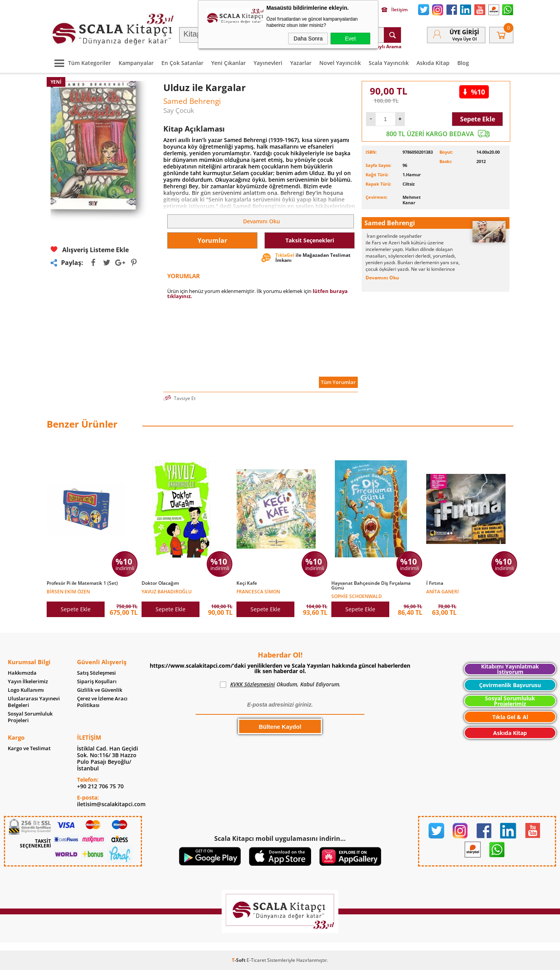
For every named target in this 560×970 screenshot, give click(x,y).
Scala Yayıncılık (389, 63)
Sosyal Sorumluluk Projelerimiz (510, 701)
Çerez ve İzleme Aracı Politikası (102, 702)
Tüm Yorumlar (338, 382)
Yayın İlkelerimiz (28, 681)
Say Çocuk (179, 110)
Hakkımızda (22, 673)
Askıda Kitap (433, 63)
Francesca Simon (258, 591)
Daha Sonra (308, 39)
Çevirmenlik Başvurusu (510, 685)
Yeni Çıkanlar (228, 63)
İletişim (395, 10)
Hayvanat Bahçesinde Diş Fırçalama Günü (371, 586)
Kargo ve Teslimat (29, 748)
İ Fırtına (435, 583)
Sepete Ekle (478, 119)
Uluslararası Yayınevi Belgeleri (34, 702)
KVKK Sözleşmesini (253, 684)
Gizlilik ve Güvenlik (100, 690)
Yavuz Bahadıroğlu (167, 591)
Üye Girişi (464, 32)
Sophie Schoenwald (357, 596)
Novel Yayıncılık (340, 63)
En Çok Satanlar (182, 63)
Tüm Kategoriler (81, 63)
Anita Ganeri (443, 591)
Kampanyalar (136, 63)
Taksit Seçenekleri (310, 240)
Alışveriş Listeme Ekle (90, 250)
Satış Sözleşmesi (96, 673)
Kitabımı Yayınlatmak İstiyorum (510, 669)
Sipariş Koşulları (97, 681)
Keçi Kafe (247, 583)
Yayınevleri (268, 63)
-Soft (239, 960)
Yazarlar (301, 63)
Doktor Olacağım (160, 583)
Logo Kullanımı (26, 690)
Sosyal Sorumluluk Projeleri (30, 717)
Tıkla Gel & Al (510, 717)
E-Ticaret (256, 960)
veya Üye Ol (465, 39)
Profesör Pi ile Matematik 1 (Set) (82, 583)
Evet (350, 39)
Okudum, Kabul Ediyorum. (280, 684)
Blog (463, 63)
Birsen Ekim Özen (68, 591)
